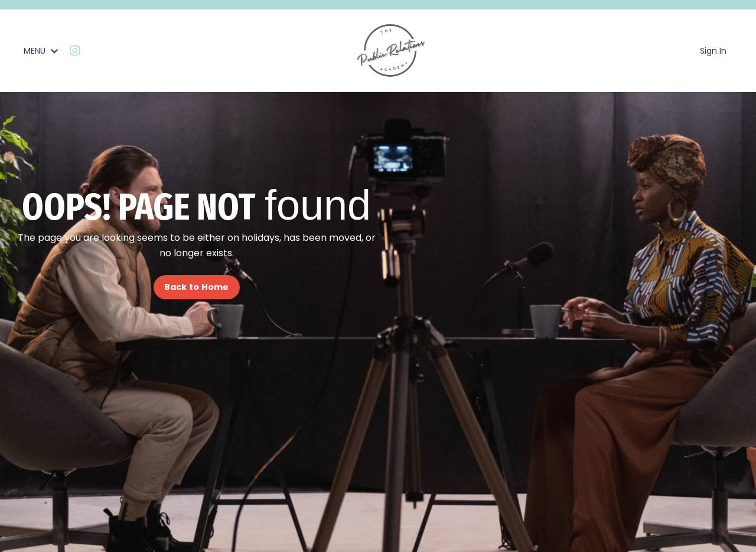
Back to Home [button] (197, 287)
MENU (41, 51)
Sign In (713, 51)
